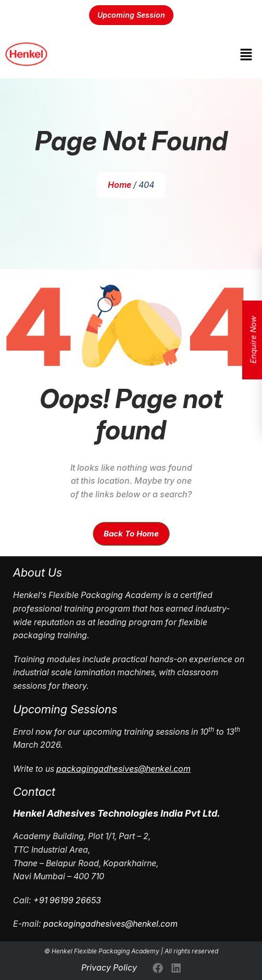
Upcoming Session (131, 15)
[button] (246, 55)
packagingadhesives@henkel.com (110, 924)
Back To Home (131, 534)
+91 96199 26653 (67, 900)
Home (120, 185)
